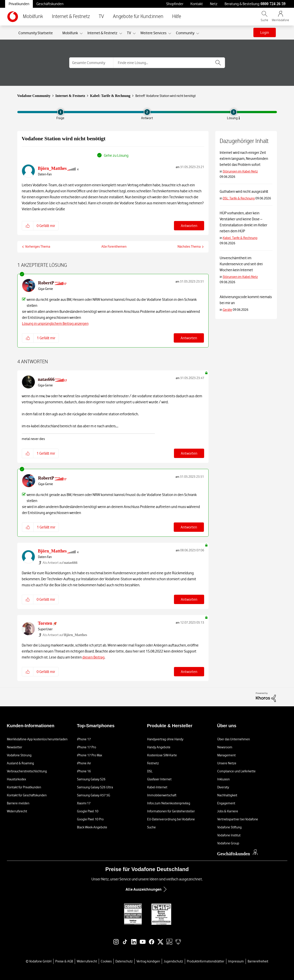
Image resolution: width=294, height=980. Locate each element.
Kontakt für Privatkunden (24, 787)
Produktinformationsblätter (206, 961)
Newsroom (225, 747)
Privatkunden (19, 4)
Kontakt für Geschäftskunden (27, 795)
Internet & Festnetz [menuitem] (102, 33)
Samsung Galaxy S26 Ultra (95, 787)
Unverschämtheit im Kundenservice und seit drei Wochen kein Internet (241, 264)
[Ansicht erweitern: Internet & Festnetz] (121, 34)
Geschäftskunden (50, 4)
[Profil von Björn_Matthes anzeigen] (52, 168)
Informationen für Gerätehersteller (171, 811)
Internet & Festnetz (71, 17)
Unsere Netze (227, 763)
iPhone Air (84, 763)
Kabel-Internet (157, 787)
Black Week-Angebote (92, 827)
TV (101, 17)
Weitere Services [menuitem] (153, 33)
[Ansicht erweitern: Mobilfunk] (81, 34)
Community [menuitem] (185, 33)
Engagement (226, 803)
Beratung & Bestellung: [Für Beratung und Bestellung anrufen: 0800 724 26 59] (255, 4)
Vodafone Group (228, 843)
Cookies (106, 961)
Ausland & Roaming (20, 763)
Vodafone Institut (229, 835)
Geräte (227, 310)
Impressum (236, 961)
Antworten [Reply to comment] (189, 338)
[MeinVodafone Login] (280, 18)
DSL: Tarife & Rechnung (239, 198)
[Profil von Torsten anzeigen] (45, 623)
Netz (214, 4)
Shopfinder (175, 4)
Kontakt (197, 4)
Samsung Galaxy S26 (91, 779)
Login (265, 32)
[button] (28, 226)
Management (226, 755)
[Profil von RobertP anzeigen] (46, 283)
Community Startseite (36, 33)
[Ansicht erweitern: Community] (198, 34)
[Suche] (169, 63)
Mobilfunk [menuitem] (70, 33)
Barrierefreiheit (258, 961)
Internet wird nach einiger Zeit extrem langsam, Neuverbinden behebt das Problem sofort (244, 159)
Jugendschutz (173, 961)
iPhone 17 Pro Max (90, 755)
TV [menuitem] (129, 33)
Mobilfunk (33, 17)
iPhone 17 (84, 739)
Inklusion (223, 779)
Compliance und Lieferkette (236, 771)
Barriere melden (18, 803)
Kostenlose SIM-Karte (162, 755)
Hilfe (177, 17)
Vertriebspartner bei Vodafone (238, 819)
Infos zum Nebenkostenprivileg (169, 803)
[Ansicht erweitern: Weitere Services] (170, 34)
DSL (150, 771)
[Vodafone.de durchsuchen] (264, 18)
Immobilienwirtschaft (162, 795)
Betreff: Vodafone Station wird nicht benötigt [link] (166, 96)
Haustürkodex (16, 779)
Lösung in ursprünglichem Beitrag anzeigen (55, 323)
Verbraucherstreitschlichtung (27, 771)
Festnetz (153, 763)
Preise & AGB (64, 961)
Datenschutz (124, 961)
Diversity (223, 787)
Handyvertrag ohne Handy (165, 739)
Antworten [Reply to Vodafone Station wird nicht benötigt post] (189, 226)
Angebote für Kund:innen (138, 17)
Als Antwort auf (60, 563)
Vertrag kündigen (148, 961)
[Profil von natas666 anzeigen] (46, 379)
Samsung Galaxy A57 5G (94, 795)
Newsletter (15, 747)
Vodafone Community (34, 96)
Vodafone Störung (19, 755)
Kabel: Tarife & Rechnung (110, 96)
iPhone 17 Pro (87, 747)
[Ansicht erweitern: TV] (134, 34)
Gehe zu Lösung (116, 155)
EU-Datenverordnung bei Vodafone (171, 819)
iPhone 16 (84, 771)
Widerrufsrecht (17, 811)
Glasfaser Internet (159, 779)
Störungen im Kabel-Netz (240, 171)
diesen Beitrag (93, 657)
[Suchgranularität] (91, 63)
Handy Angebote (159, 747)
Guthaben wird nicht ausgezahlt (244, 191)
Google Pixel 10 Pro (90, 819)
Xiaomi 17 (84, 803)
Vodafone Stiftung (229, 827)
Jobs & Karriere (228, 811)
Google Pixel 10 (88, 811)
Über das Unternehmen (234, 739)
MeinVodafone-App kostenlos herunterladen (37, 739)
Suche (151, 827)
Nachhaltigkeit (227, 795)
